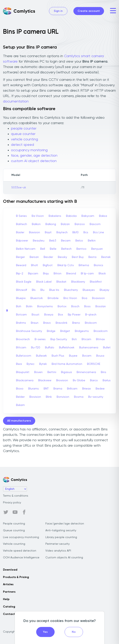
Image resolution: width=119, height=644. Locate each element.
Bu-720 (36, 348)
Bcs (86, 232)
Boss (87, 306)
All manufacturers (19, 421)
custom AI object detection (34, 161)
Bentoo (81, 249)
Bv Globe (79, 380)
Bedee (100, 389)
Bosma (79, 397)
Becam (66, 241)
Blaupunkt (23, 372)
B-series (40, 339)
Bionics (98, 265)
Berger (20, 257)
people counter (24, 129)
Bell (43, 249)
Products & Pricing (16, 577)
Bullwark (41, 356)
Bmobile (53, 298)
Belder (20, 397)
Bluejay (104, 290)
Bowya (49, 315)
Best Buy (78, 257)
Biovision (35, 397)
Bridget (65, 331)
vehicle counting (24, 139)
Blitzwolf (21, 290)
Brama (58, 389)
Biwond (71, 274)
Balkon (36, 224)
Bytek (43, 364)
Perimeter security (57, 544)
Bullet (107, 348)
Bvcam (87, 356)
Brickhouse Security (29, 331)
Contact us (11, 614)
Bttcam (21, 348)
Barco (94, 380)
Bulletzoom (24, 356)
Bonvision (63, 397)
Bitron (57, 274)
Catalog (9, 607)
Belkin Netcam (26, 249)
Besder (48, 257)
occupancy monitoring (29, 150)
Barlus (107, 380)
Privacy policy (12, 503)
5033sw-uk (19, 188)
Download (10, 570)
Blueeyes (89, 290)
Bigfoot (48, 265)
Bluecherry (71, 290)
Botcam (21, 315)
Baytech (62, 232)
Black (102, 274)
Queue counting (14, 530)
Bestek (106, 257)
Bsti (74, 339)
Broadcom (101, 331)
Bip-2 (20, 274)
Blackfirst (96, 282)
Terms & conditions (16, 496)
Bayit (48, 232)
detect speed (22, 145)
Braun (35, 323)
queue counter (23, 134)
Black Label (44, 282)
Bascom (95, 224)
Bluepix (21, 298)
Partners (9, 592)
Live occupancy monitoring (21, 537)
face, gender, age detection (34, 156)
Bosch (75, 306)
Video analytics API (58, 551)
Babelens (55, 216)
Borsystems (45, 306)
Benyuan (97, 249)
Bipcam (33, 274)
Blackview (45, 380)
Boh (19, 306)
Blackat (61, 282)
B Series (21, 216)
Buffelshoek (67, 348)
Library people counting (61, 537)
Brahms (21, 323)
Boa (84, 298)
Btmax (100, 339)
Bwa (19, 364)
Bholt (34, 265)
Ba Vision (38, 216)
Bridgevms (82, 331)
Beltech (66, 249)
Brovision (62, 380)
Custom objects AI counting (64, 558)
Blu (42, 290)
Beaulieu (39, 241)
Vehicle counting (14, 544)
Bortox (62, 306)
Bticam (86, 339)
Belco (79, 241)
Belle (53, 249)
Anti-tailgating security (61, 530)
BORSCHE (94, 364)
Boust (35, 315)
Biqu (46, 274)
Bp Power (74, 315)
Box (60, 315)
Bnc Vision (70, 298)
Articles (8, 584)
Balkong (51, 224)
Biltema (84, 265)
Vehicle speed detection (20, 551)
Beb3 (53, 241)
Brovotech (23, 339)
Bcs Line (98, 232)
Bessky (62, 257)
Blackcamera (25, 380)
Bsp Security (59, 339)
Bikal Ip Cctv (66, 265)
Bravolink (61, 323)
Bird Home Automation (67, 364)
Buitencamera (89, 348)
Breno (76, 323)
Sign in (58, 11)
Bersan (34, 257)
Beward (21, 265)
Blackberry (78, 282)
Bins (103, 372)
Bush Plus (58, 356)
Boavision (98, 298)
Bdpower (22, 241)
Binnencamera (86, 372)
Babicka (71, 216)
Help (6, 599)
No (74, 632)
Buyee (73, 356)
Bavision (34, 232)
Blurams (33, 389)
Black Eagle (24, 282)
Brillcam (72, 389)
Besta (92, 257)
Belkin (92, 241)
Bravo (47, 323)
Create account (89, 11)
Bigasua (66, 372)
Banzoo (80, 224)
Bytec (30, 364)
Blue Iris (54, 290)
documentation (16, 101)
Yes (45, 632)
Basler (20, 232)
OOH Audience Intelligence (21, 558)
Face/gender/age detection (65, 524)
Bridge (51, 331)
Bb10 (75, 232)
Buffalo (50, 348)
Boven (38, 372)
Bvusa (100, 356)
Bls (34, 290)
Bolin (29, 306)
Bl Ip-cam (87, 274)
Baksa (103, 216)
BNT (46, 389)
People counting (14, 524)
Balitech (21, 224)
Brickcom (91, 323)
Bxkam (20, 405)
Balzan (65, 224)
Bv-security (96, 397)
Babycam (88, 216)
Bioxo (20, 389)
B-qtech (91, 315)
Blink (49, 397)
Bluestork (37, 298)
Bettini (52, 372)
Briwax (86, 389)
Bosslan (101, 306)
